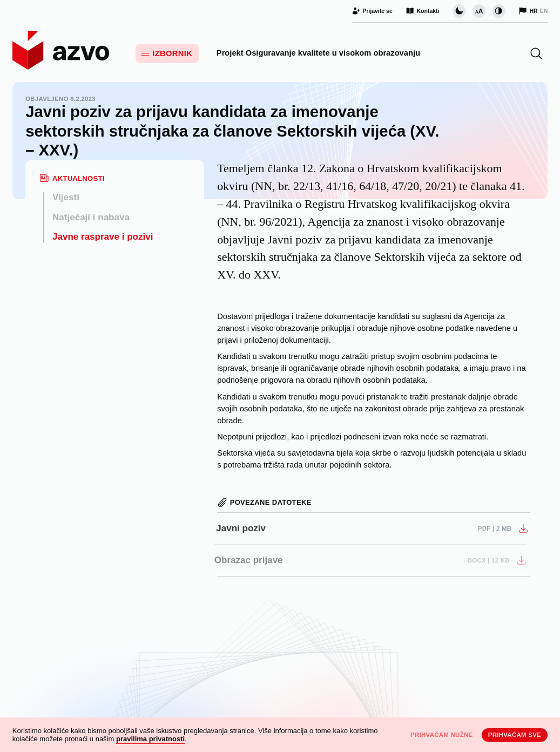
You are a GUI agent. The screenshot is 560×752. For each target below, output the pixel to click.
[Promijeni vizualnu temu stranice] (459, 11)
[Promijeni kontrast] (498, 11)
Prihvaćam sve (515, 735)
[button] (536, 53)
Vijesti (66, 197)
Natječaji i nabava (91, 217)
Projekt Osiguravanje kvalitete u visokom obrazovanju (318, 53)
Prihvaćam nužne (441, 735)
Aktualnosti (79, 178)
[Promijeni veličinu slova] (479, 11)
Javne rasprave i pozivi (103, 237)
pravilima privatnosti (150, 739)
